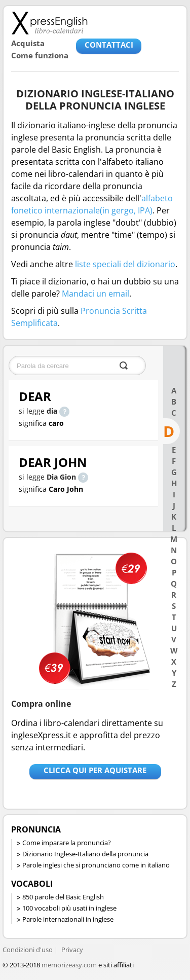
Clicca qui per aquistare (95, 770)
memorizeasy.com (69, 965)
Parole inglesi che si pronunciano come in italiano (96, 865)
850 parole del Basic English (63, 897)
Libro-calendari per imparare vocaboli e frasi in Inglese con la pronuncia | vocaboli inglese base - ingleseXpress (49, 23)
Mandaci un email (96, 294)
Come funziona (40, 55)
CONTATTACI (109, 45)
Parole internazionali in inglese (68, 919)
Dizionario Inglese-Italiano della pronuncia (85, 854)
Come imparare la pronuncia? (67, 843)
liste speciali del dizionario (125, 264)
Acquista (28, 43)
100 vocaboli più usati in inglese (69, 908)
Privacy (72, 950)
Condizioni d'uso (28, 950)
